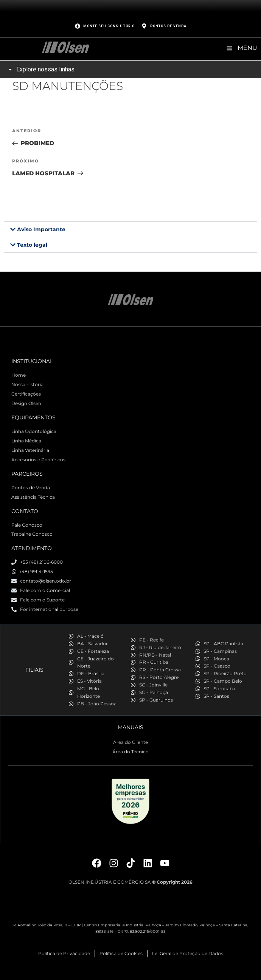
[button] (130, 229)
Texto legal (32, 245)
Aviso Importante (41, 229)
